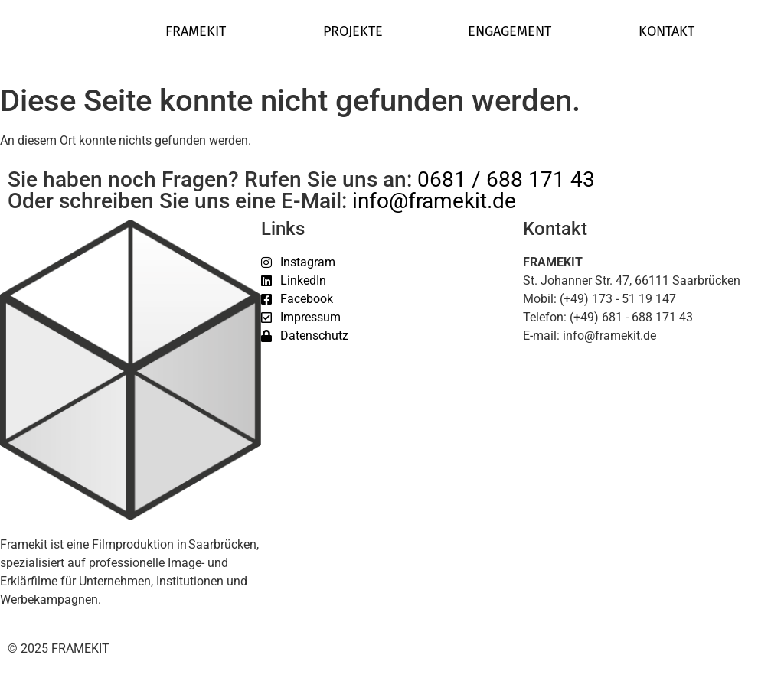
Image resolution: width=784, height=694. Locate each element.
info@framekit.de (434, 201)
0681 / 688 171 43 (506, 179)
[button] (34, 660)
